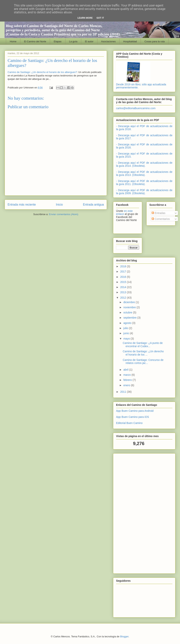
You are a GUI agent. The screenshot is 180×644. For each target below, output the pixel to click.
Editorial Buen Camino (129, 423)
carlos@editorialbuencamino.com (136, 108)
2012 (124, 298)
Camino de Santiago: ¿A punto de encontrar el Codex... (143, 345)
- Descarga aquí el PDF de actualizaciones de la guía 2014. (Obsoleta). (144, 164)
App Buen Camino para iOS (133, 417)
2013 (124, 292)
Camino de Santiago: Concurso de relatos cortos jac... (143, 362)
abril (126, 370)
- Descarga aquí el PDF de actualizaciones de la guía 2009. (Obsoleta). (144, 192)
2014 (124, 287)
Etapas (58, 41)
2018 (124, 266)
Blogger (124, 636)
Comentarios (161, 219)
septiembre (130, 318)
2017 (124, 272)
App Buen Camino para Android (135, 411)
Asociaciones (108, 41)
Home (13, 41)
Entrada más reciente (22, 205)
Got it (100, 18)
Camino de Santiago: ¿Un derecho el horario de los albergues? (42, 72)
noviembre (130, 307)
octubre (128, 312)
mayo (127, 339)
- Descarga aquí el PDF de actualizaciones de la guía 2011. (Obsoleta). (144, 183)
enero (127, 385)
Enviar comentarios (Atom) (64, 214)
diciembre (129, 302)
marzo (127, 375)
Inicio (59, 205)
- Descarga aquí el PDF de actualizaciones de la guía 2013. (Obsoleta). (144, 173)
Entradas (158, 213)
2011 (124, 392)
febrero (128, 380)
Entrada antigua (93, 205)
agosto (128, 323)
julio (126, 328)
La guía (73, 41)
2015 (124, 282)
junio (126, 333)
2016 (124, 277)
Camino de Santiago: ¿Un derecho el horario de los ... (143, 353)
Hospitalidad (130, 41)
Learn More (85, 18)
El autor (89, 41)
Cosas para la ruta (155, 41)
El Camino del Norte (35, 41)
